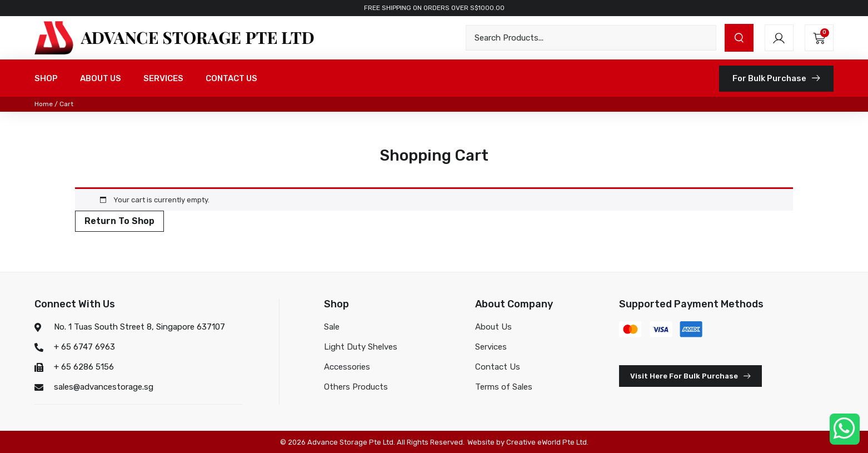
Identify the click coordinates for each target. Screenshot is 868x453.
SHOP (46, 78)
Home (44, 104)
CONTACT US (231, 78)
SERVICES (163, 78)
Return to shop (119, 221)
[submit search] (739, 38)
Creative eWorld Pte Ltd (547, 442)
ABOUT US (101, 78)
